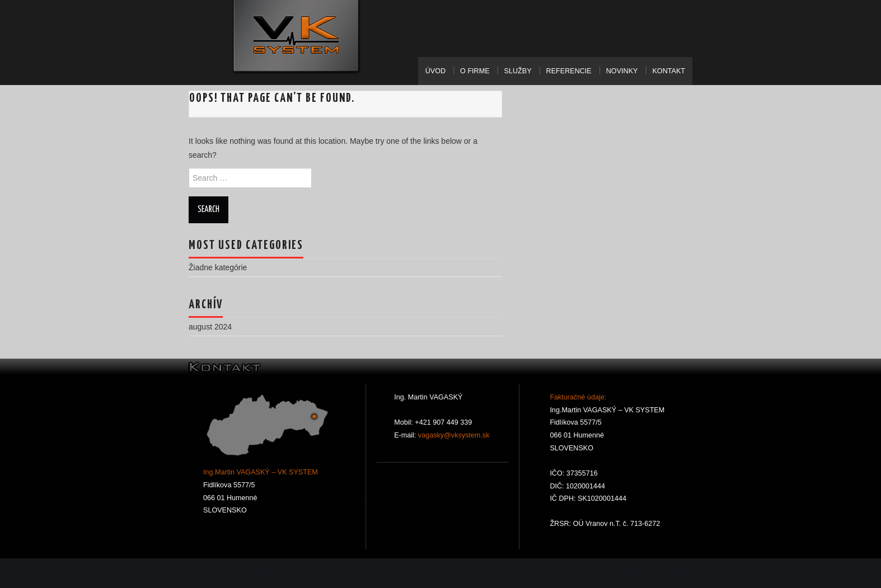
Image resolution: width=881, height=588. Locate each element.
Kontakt (669, 71)
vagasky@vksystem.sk (453, 435)
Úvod (435, 71)
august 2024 (210, 327)
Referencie (569, 71)
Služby (518, 71)
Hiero (643, 573)
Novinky (622, 71)
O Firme (475, 71)
